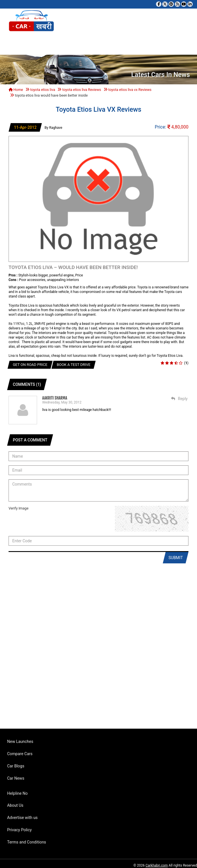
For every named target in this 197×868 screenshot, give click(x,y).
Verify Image (19, 508)
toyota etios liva (43, 90)
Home (16, 90)
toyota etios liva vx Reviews (130, 90)
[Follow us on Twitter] (165, 4)
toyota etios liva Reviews (82, 90)
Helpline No (17, 793)
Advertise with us (22, 818)
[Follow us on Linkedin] (190, 4)
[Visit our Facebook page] (159, 4)
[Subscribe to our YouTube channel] (184, 4)
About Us (15, 805)
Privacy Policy (19, 830)
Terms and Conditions (27, 842)
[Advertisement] (96, 650)
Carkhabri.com (157, 865)
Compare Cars (20, 754)
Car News (16, 778)
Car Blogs (16, 766)
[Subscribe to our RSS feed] (177, 4)
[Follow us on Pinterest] (171, 4)
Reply (179, 399)
